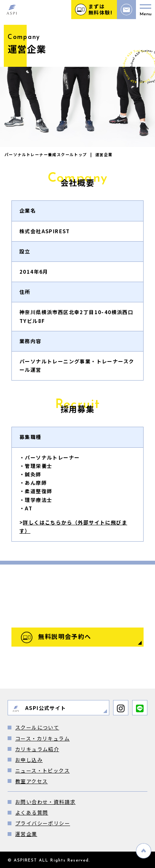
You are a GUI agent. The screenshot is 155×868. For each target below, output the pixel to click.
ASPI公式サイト (39, 708)
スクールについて (37, 727)
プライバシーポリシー (43, 823)
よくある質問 (32, 812)
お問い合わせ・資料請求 (45, 802)
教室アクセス (31, 781)
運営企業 (26, 834)
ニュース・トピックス (42, 770)
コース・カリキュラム (42, 738)
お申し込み (29, 760)
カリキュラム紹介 (37, 749)
